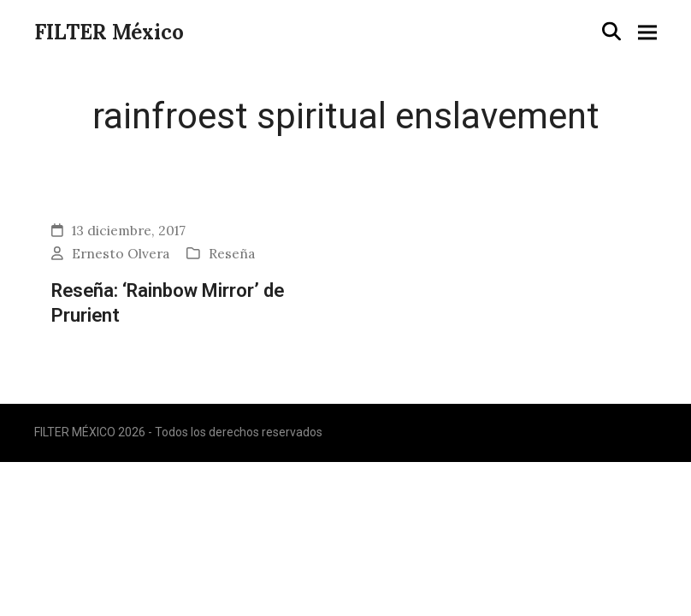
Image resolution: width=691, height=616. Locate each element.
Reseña (232, 253)
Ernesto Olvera (121, 253)
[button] (611, 31)
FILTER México (109, 32)
